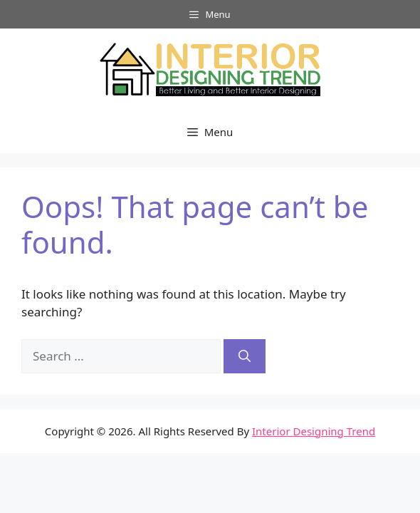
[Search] (245, 356)
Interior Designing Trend (314, 431)
